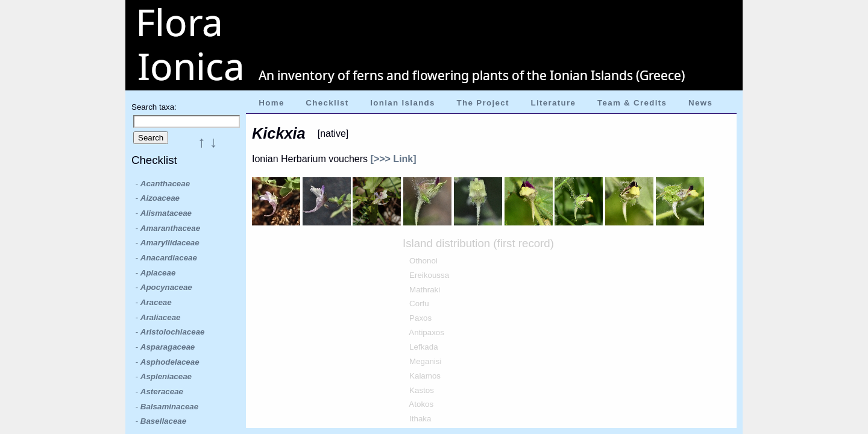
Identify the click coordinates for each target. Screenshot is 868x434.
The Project (483, 103)
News (700, 103)
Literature (553, 103)
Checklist (327, 103)
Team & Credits (632, 103)
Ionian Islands (403, 103)
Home (271, 103)
